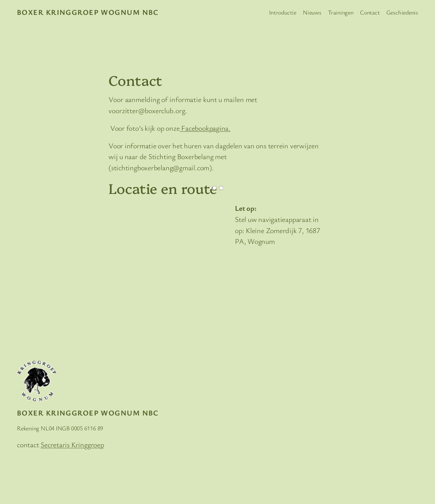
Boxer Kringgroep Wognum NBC (88, 12)
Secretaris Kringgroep (72, 444)
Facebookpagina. (205, 128)
